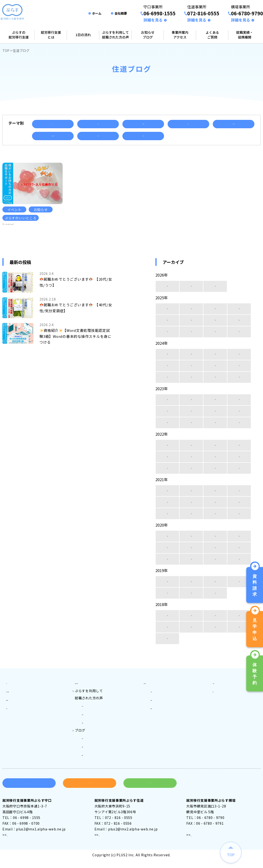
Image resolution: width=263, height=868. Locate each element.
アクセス (13, 844)
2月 (191, 304)
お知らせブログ (148, 35)
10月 (215, 326)
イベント (53, 124)
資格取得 (143, 136)
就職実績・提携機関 (245, 35)
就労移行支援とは (51, 35)
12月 (167, 326)
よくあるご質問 (212, 35)
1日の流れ (83, 35)
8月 (167, 338)
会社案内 (220, 707)
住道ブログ (91, 757)
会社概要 (121, 13)
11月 (191, 326)
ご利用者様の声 (143, 124)
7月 (191, 338)
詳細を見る (153, 20)
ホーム (97, 13)
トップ (11, 700)
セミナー (188, 124)
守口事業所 (159, 707)
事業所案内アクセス (180, 35)
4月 (167, 349)
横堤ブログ (91, 764)
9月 (239, 326)
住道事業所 (159, 714)
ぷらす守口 (91, 721)
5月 (239, 338)
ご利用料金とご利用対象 (94, 700)
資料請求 (29, 792)
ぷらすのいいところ (234, 124)
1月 (215, 304)
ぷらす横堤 (91, 736)
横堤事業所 (159, 721)
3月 (167, 304)
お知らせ (98, 124)
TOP (6, 50)
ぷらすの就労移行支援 (19, 35)
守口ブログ (91, 750)
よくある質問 (223, 700)
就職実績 (98, 136)
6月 (215, 338)
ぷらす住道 (91, 729)
